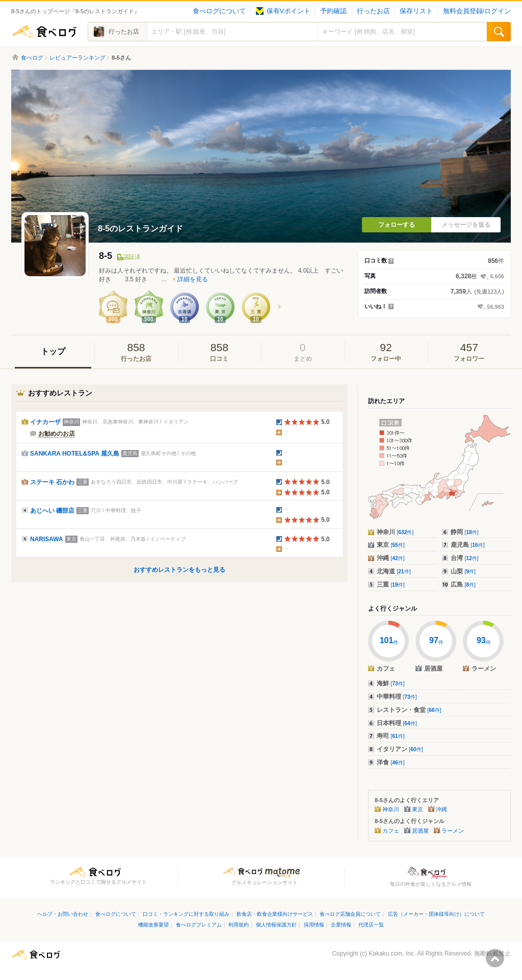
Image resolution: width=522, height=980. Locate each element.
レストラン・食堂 (409, 710)
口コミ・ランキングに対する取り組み (186, 914)
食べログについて (219, 11)
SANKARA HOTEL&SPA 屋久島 (75, 454)
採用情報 (314, 925)
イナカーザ (45, 422)
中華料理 (397, 697)
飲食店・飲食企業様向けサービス (275, 914)
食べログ (44, 32)
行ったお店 (373, 11)
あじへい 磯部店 (52, 511)
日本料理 (397, 723)
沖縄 (391, 558)
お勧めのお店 (57, 434)
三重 (391, 585)
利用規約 (239, 925)
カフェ (391, 831)
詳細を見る (193, 279)
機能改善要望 (153, 925)
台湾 (465, 558)
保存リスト (416, 11)
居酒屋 (420, 831)
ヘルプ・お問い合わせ (63, 914)
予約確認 (333, 11)
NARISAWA (47, 539)
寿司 (391, 736)
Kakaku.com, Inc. (392, 953)
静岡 (465, 532)
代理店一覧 (371, 925)
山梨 (463, 571)
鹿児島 (468, 545)
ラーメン (453, 831)
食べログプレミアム (199, 925)
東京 (391, 545)
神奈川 (395, 532)
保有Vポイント (283, 11)
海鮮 (391, 683)
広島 (463, 585)
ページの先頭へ (495, 958)
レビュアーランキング (77, 58)
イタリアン (400, 749)
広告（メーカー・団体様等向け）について (436, 914)
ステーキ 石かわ (52, 482)
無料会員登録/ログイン (477, 11)
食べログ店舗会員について (350, 914)
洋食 (391, 762)
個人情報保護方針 (276, 925)
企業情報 (341, 925)
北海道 (394, 571)
